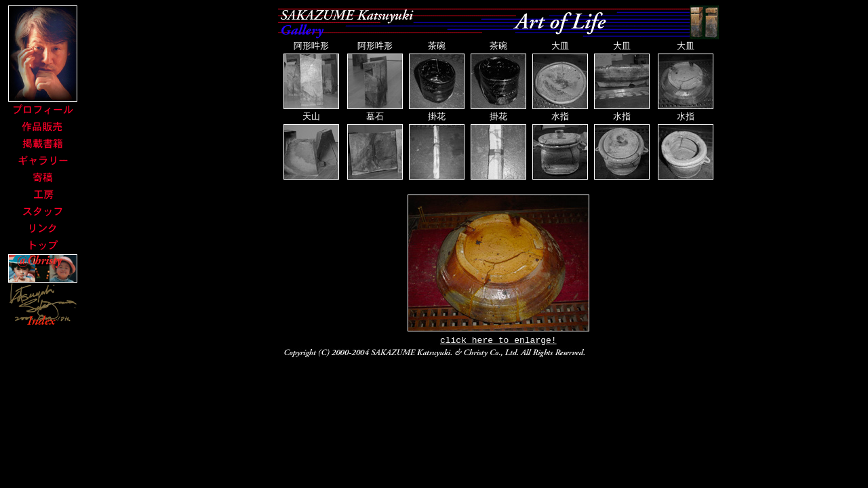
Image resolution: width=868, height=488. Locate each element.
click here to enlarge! (498, 343)
